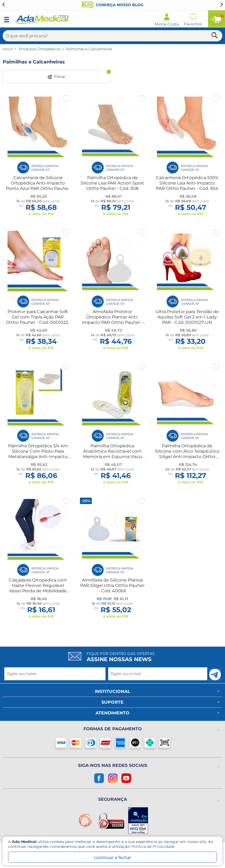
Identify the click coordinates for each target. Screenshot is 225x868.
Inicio (8, 49)
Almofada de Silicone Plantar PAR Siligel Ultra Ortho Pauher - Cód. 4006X (112, 585)
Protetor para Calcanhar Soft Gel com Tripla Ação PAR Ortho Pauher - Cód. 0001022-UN (38, 320)
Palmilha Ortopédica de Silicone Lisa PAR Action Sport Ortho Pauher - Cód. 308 (112, 183)
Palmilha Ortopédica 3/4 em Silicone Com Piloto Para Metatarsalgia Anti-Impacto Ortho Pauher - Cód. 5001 (38, 454)
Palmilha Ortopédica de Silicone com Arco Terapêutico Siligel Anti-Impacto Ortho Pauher (187, 454)
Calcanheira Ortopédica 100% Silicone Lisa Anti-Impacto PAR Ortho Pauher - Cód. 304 (187, 183)
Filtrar (79, 75)
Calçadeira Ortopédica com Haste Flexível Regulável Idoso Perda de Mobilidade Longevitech (38, 588)
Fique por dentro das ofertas (121, 657)
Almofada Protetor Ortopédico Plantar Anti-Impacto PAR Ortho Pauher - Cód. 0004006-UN (112, 320)
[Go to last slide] (4, 4)
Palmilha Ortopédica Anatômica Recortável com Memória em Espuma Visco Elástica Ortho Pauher (112, 454)
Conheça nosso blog (113, 5)
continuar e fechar (113, 858)
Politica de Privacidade (153, 846)
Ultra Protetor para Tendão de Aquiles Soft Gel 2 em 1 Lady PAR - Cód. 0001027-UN (187, 317)
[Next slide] (221, 4)
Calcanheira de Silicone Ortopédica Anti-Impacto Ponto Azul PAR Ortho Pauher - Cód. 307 (38, 186)
